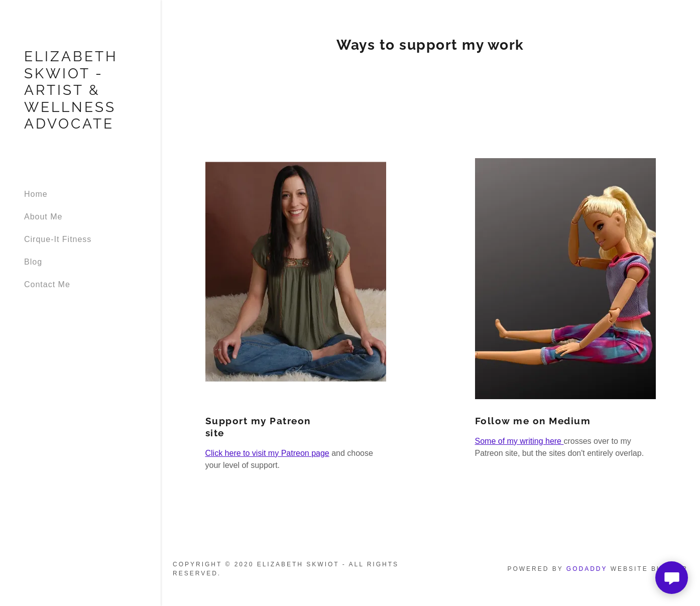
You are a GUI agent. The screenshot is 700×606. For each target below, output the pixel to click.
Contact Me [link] (47, 284)
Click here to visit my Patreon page (267, 453)
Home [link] (36, 194)
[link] (80, 126)
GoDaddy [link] (587, 569)
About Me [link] (43, 217)
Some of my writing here (519, 441)
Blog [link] (33, 262)
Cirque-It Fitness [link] (58, 239)
